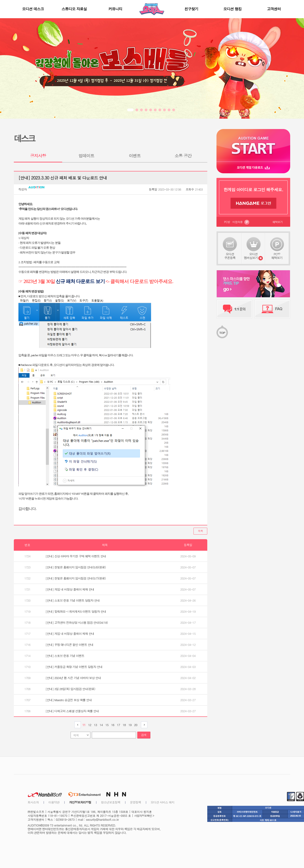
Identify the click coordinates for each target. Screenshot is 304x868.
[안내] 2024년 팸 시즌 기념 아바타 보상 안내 (73, 678)
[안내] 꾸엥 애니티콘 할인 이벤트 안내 (70, 645)
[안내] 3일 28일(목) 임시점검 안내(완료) (70, 689)
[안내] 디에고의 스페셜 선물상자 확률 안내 (72, 711)
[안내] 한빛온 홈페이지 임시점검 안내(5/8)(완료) (76, 567)
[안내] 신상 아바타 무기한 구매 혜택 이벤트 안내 (76, 556)
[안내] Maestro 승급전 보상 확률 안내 (69, 700)
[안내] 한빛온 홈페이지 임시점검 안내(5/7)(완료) (76, 578)
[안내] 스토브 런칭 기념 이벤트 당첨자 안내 (73, 600)
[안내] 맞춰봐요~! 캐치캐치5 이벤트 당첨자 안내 (76, 611)
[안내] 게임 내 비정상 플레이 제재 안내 (70, 589)
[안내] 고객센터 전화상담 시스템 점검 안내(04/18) (77, 622)
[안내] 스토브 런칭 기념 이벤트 (65, 656)
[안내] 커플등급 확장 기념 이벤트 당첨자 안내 (74, 667)
